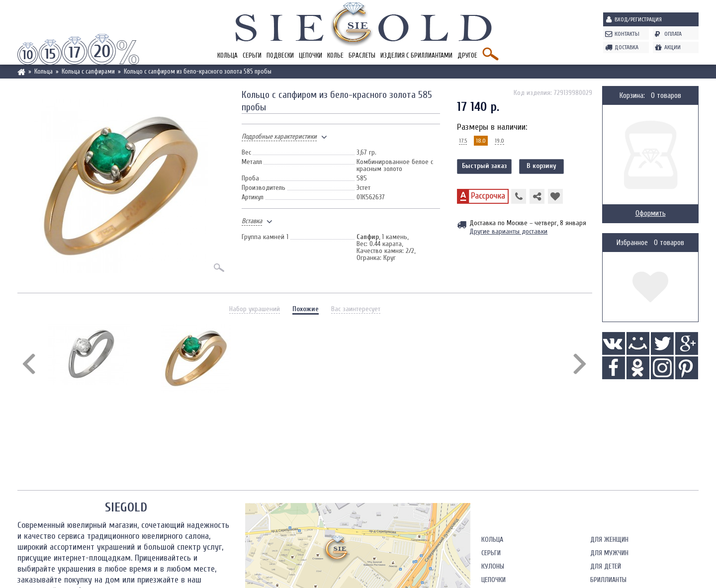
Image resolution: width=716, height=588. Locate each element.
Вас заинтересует (356, 309)
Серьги (252, 55)
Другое (467, 55)
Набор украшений (255, 309)
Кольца (227, 55)
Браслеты (362, 55)
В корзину (541, 166)
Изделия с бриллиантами (416, 55)
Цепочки (311, 55)
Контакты (627, 34)
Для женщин (609, 540)
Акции (672, 47)
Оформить (651, 213)
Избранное (632, 243)
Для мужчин (609, 553)
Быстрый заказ (484, 166)
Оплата (673, 34)
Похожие (306, 309)
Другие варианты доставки (508, 231)
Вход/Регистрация (638, 19)
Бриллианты (608, 580)
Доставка (626, 47)
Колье (335, 55)
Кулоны (493, 566)
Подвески (280, 55)
